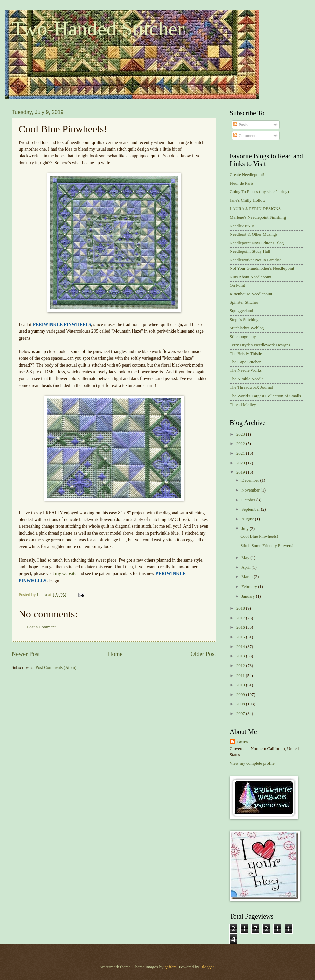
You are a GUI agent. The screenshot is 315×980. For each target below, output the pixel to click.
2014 (241, 647)
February (250, 587)
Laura (242, 742)
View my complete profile (252, 763)
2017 (241, 618)
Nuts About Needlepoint (250, 277)
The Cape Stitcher (245, 362)
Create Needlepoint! (247, 175)
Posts (240, 125)
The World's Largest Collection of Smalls (265, 396)
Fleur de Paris (242, 183)
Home (115, 654)
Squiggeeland (241, 311)
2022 (241, 444)
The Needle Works (246, 370)
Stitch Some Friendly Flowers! (267, 546)
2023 (241, 434)
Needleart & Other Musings (254, 234)
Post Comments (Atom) (56, 667)
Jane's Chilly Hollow (247, 200)
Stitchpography (243, 337)
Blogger (207, 967)
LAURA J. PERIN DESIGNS (255, 209)
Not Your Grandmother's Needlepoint (262, 268)
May (246, 558)
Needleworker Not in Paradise (256, 260)
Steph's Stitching (244, 320)
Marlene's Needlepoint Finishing (258, 217)
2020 (241, 463)
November (251, 490)
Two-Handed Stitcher (98, 29)
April (246, 567)
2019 (241, 472)
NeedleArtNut (242, 226)
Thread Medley (243, 405)
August (248, 519)
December (251, 480)
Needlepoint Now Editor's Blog (257, 243)
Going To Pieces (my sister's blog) (259, 192)
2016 (241, 627)
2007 (241, 714)
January (248, 596)
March (247, 577)
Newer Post (26, 654)
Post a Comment (41, 627)
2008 (241, 704)
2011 (241, 676)
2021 (241, 453)
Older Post (203, 654)
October (249, 500)
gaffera (171, 967)
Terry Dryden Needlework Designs (260, 345)
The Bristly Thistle (246, 354)
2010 (241, 685)
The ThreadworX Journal (251, 387)
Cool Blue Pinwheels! (259, 536)
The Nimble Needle (247, 379)
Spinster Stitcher (244, 302)
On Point (237, 285)
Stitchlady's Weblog (247, 328)
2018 (241, 608)
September (251, 509)
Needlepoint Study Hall (250, 251)
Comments (245, 136)
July (245, 529)
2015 (241, 637)
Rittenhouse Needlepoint (251, 294)
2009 (241, 695)
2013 (241, 656)
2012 (241, 666)
